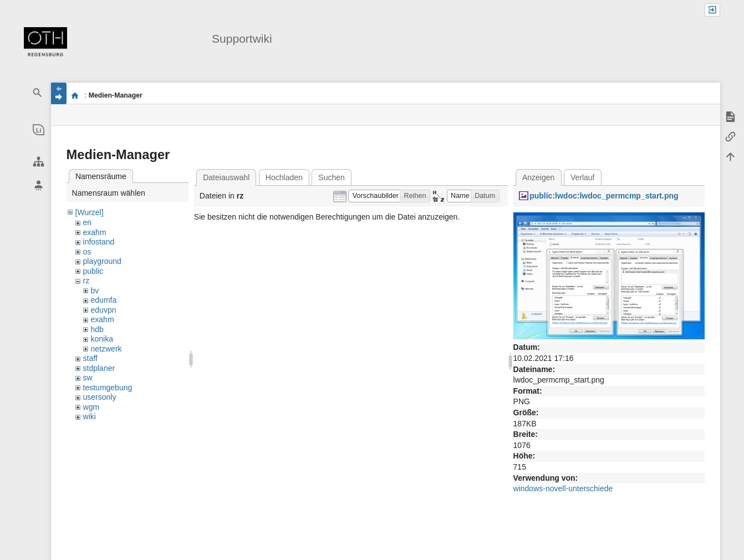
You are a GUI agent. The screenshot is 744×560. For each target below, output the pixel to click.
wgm (91, 407)
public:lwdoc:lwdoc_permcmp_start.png (604, 196)
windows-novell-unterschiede (563, 488)
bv (95, 291)
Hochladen (284, 177)
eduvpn (104, 310)
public (93, 271)
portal (75, 95)
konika (102, 339)
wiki (90, 416)
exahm (95, 232)
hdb (97, 329)
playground (102, 261)
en (88, 222)
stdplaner (99, 368)
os (87, 252)
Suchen (331, 177)
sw (88, 378)
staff (90, 358)
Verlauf (583, 177)
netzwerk (106, 349)
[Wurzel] (90, 212)
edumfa (104, 300)
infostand (99, 242)
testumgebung (108, 388)
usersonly (100, 397)
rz (86, 281)
